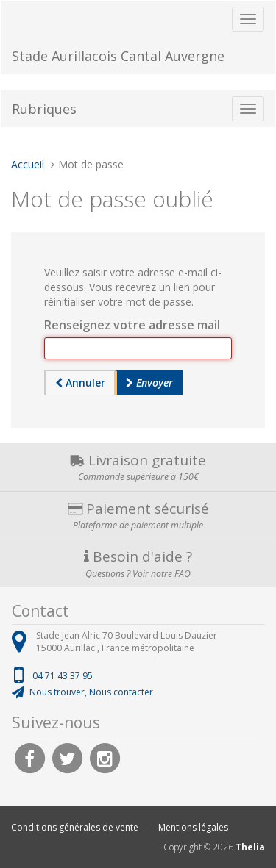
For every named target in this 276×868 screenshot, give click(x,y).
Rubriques (44, 109)
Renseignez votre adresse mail (132, 325)
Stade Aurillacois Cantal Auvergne (118, 56)
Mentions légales (193, 827)
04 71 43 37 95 (63, 676)
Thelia (250, 847)
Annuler (80, 383)
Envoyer (149, 383)
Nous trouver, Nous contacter (91, 692)
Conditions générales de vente (75, 827)
